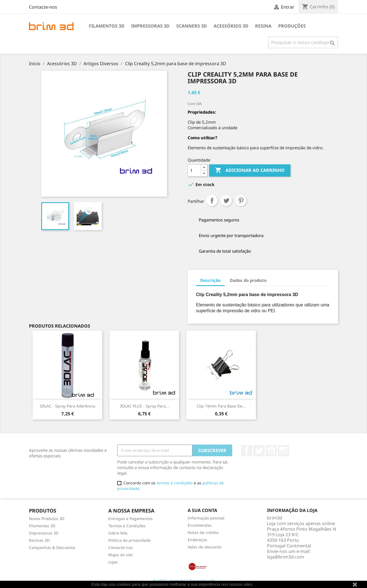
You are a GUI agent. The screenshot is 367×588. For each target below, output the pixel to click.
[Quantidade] (194, 170)
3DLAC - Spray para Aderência (67, 406)
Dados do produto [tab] (248, 280)
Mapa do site (120, 555)
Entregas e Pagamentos (130, 519)
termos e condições (175, 483)
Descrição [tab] (210, 280)
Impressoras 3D (150, 26)
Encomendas (200, 525)
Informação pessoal (206, 518)
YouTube (271, 451)
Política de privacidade (129, 540)
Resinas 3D (39, 540)
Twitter (259, 451)
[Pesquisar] (303, 42)
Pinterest (241, 201)
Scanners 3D (192, 26)
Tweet (226, 201)
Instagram (283, 451)
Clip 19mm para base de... (221, 406)
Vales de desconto (205, 547)
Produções (292, 26)
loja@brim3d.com (286, 557)
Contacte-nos (43, 7)
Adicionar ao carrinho (250, 170)
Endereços (197, 540)
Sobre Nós (118, 533)
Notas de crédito (203, 532)
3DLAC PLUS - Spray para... (144, 406)
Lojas (113, 562)
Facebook (247, 451)
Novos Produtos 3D (47, 519)
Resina (263, 26)
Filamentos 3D (107, 26)
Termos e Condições (127, 526)
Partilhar (212, 201)
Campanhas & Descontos (52, 547)
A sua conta (202, 510)
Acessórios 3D (231, 26)
